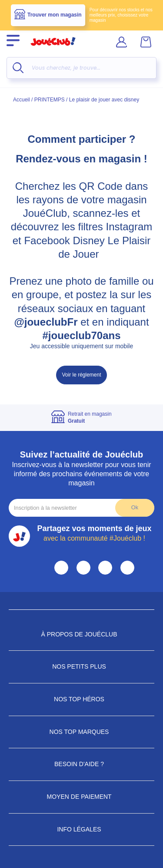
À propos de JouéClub (81, 634)
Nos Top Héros (81, 699)
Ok (135, 507)
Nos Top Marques (82, 732)
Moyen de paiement (82, 797)
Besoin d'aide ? (81, 764)
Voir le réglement (81, 375)
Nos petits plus (81, 666)
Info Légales (81, 829)
